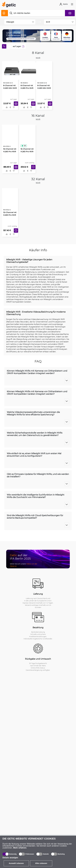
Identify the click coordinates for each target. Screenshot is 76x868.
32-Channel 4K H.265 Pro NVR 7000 (10, 215)
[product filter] (18, 22)
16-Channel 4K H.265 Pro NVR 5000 (27, 151)
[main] (10, 5)
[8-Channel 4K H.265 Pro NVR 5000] (27, 71)
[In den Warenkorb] (16, 104)
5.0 (24, 146)
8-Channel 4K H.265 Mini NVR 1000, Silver (10, 88)
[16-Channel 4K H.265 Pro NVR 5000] (27, 138)
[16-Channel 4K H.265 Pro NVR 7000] (10, 138)
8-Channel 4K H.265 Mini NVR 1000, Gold (44, 88)
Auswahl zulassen (16, 863)
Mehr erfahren (20, 848)
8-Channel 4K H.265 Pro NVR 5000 (27, 88)
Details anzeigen (10, 858)
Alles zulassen (41, 863)
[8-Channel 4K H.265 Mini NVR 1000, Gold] (44, 75)
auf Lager (17, 46)
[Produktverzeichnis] (5, 13)
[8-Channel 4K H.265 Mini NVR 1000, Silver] (10, 71)
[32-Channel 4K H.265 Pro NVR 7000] (10, 202)
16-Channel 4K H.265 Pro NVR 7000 (10, 151)
